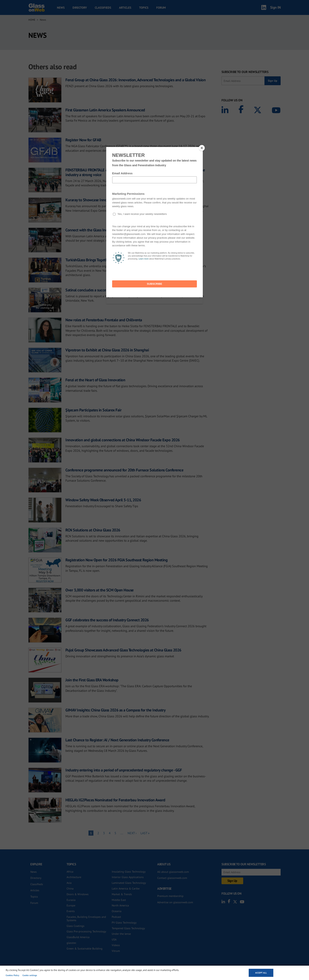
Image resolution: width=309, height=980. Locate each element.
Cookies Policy (12, 975)
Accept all (261, 973)
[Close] (202, 148)
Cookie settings (30, 975)
